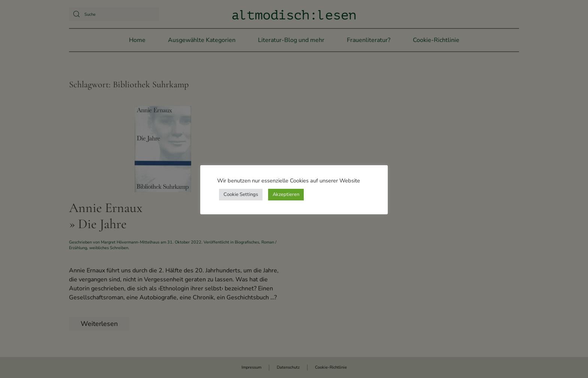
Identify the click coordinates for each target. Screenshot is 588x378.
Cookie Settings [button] (241, 194)
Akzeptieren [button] (286, 194)
